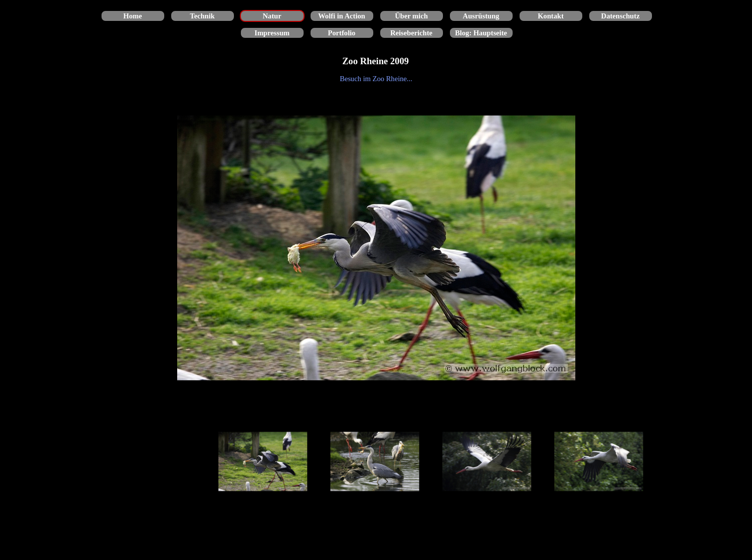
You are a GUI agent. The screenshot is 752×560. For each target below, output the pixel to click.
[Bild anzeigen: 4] (599, 462)
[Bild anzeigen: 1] (263, 462)
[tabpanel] (376, 79)
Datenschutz (620, 16)
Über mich (411, 16)
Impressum (272, 33)
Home (133, 16)
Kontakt (550, 16)
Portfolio (342, 33)
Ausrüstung (481, 16)
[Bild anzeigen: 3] (487, 462)
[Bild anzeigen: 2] (375, 462)
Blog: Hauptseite (481, 33)
